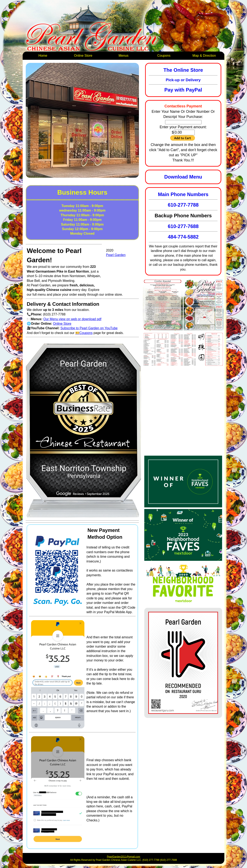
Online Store (83, 56)
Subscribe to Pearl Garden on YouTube (89, 328)
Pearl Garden (116, 255)
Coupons (164, 56)
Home (43, 56)
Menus (123, 56)
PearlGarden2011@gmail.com (123, 857)
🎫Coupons (84, 333)
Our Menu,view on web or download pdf (72, 319)
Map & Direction (204, 56)
